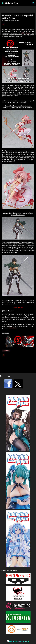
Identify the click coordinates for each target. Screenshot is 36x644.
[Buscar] (33, 3)
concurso (6, 351)
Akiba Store (25, 33)
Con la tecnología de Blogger (18, 641)
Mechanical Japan (12, 3)
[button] (3, 24)
